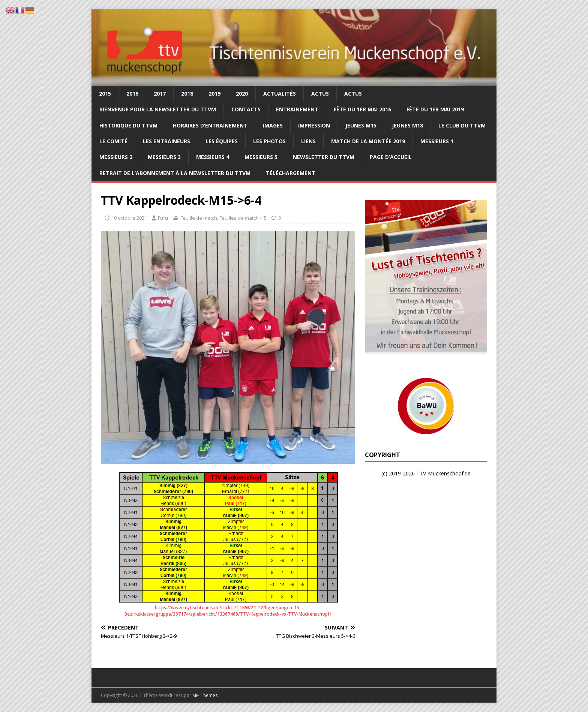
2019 (214, 94)
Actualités (280, 94)
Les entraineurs (166, 141)
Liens (308, 141)
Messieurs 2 (116, 157)
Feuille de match (199, 218)
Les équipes (222, 141)
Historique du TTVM (128, 125)
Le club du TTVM (462, 125)
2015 (105, 94)
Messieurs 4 (213, 157)
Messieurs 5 (261, 157)
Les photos (269, 141)
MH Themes (205, 695)
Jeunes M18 (407, 125)
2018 (187, 94)
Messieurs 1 (437, 141)
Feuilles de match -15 (243, 218)
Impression (314, 125)
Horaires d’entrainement (210, 125)
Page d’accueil (391, 157)
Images (273, 125)
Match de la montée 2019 (368, 141)
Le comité (113, 141)
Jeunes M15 (361, 125)
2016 (132, 94)
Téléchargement (291, 173)
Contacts (246, 109)
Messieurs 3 (164, 157)
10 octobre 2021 (129, 218)
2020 (242, 94)
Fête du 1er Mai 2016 (362, 109)
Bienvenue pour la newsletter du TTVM (158, 109)
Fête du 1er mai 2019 (435, 109)
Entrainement (297, 109)
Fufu (163, 218)
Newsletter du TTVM (324, 157)
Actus (320, 94)
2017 (160, 94)
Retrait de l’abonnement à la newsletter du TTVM (175, 173)
